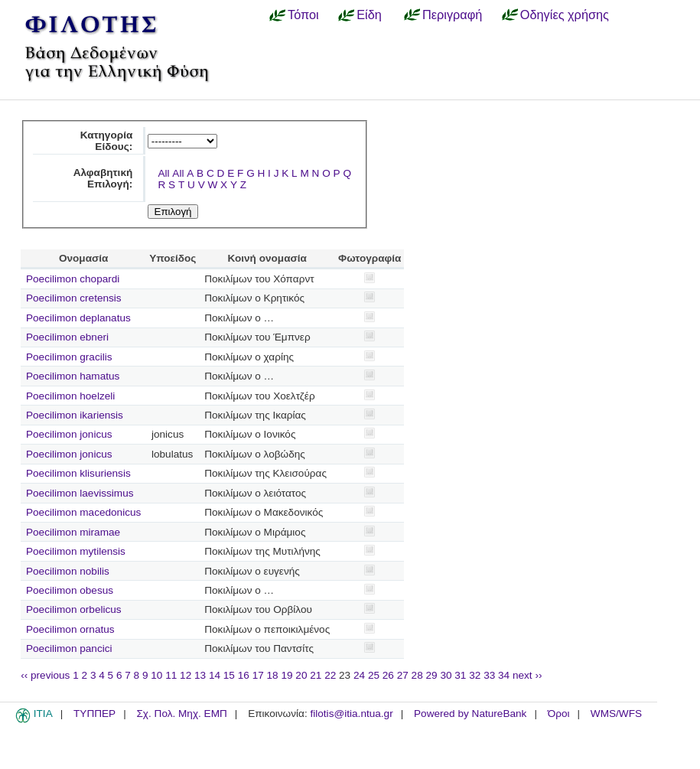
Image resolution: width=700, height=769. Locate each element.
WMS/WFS (616, 714)
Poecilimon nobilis (68, 571)
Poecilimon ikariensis (75, 415)
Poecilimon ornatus (70, 629)
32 (475, 675)
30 (446, 675)
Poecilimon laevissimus (80, 493)
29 (432, 675)
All (163, 173)
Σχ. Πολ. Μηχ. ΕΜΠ (181, 714)
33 (489, 675)
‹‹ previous (45, 675)
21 (316, 675)
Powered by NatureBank (470, 714)
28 (417, 675)
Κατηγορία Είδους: (107, 141)
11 (171, 675)
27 (403, 675)
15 (229, 675)
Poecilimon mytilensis (76, 551)
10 (156, 675)
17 (258, 675)
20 (301, 675)
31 (460, 675)
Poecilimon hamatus (73, 376)
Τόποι (303, 15)
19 (287, 675)
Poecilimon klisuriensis (78, 473)
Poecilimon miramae (73, 532)
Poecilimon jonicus (69, 434)
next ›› (527, 675)
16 (244, 675)
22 (330, 675)
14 (215, 675)
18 (273, 675)
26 (388, 675)
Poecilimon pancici (69, 648)
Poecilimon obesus (70, 590)
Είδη (369, 15)
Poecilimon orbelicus (74, 609)
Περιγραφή (452, 15)
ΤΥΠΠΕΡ (94, 714)
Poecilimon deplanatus (78, 318)
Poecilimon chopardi (73, 279)
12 (186, 675)
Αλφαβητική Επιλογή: (103, 178)
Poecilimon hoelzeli (70, 396)
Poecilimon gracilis (69, 357)
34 (504, 675)
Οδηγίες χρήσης (565, 15)
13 (200, 675)
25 (374, 675)
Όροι (559, 714)
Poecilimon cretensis (74, 298)
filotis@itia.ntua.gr (351, 714)
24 (359, 675)
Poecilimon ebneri (67, 337)
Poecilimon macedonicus (83, 512)
